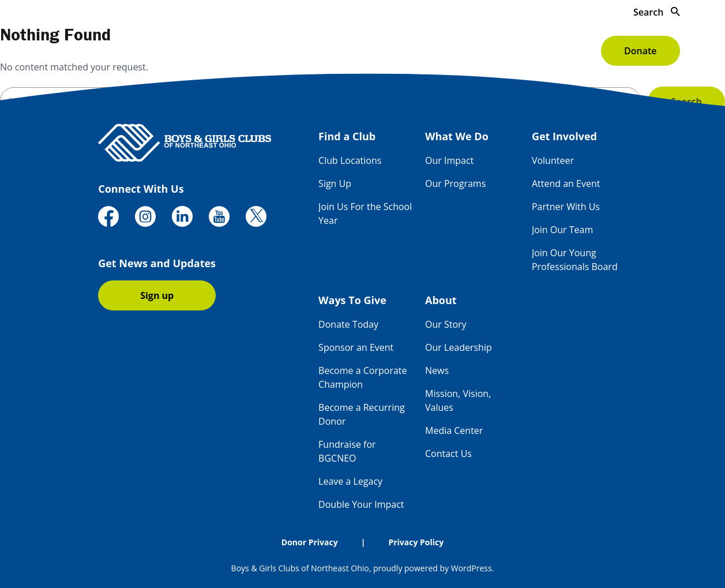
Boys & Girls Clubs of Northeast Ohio (300, 568)
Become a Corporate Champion (362, 377)
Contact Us (448, 454)
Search (656, 12)
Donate (640, 51)
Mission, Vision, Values (458, 400)
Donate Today (348, 324)
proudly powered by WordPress (433, 568)
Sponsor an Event (356, 347)
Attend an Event (566, 183)
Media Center (454, 430)
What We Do (290, 51)
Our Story (446, 324)
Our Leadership (459, 347)
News (437, 370)
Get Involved (384, 51)
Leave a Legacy (350, 481)
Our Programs (455, 183)
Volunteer (553, 160)
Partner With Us (566, 207)
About (560, 51)
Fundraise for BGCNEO (347, 451)
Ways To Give (479, 51)
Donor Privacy (310, 542)
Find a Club (200, 51)
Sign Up (335, 183)
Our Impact (449, 160)
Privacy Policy (416, 542)
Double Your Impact (361, 504)
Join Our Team (562, 230)
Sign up (157, 295)
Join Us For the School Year (365, 214)
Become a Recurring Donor (362, 414)
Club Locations (350, 160)
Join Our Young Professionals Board (575, 260)
